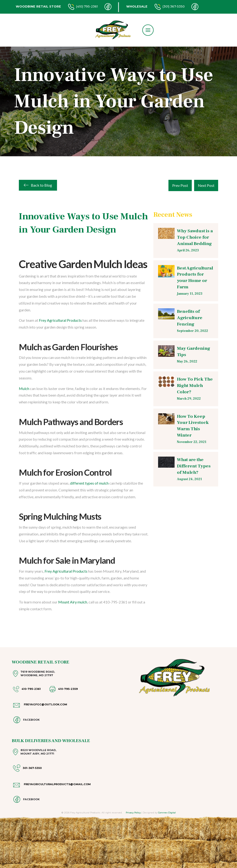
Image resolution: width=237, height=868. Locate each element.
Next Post (206, 185)
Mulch (24, 388)
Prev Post (180, 185)
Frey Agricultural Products (60, 320)
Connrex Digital (167, 813)
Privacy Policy (133, 813)
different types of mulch (89, 483)
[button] (148, 30)
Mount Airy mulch (73, 602)
